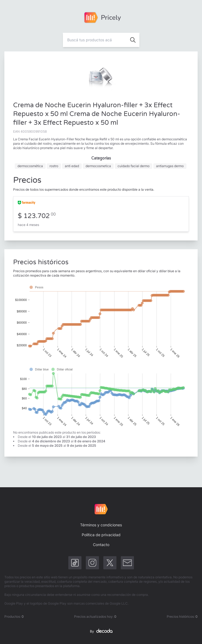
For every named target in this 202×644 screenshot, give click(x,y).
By (101, 631)
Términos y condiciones (101, 525)
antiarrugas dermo (170, 166)
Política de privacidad (101, 535)
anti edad (72, 166)
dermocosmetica (98, 166)
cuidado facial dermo (134, 166)
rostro (54, 166)
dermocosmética (30, 166)
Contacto (101, 545)
